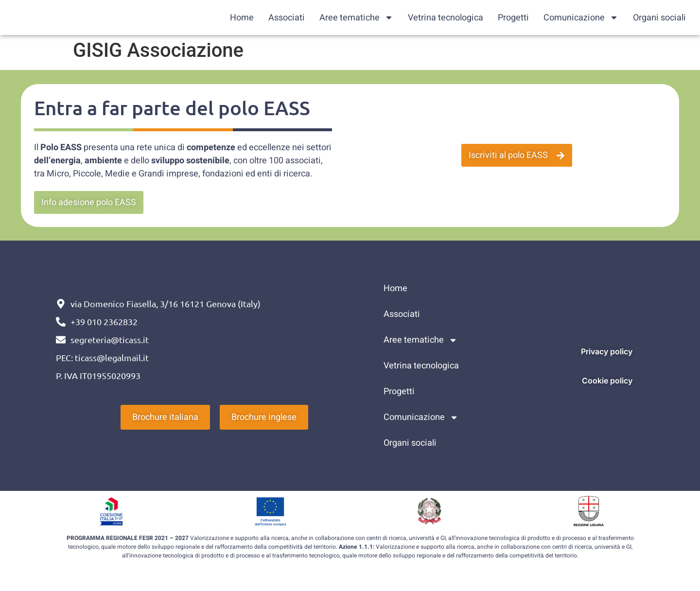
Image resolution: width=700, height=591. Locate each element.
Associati (287, 18)
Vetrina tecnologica (446, 18)
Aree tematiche (356, 18)
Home (242, 18)
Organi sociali (659, 18)
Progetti (513, 18)
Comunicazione (581, 18)
